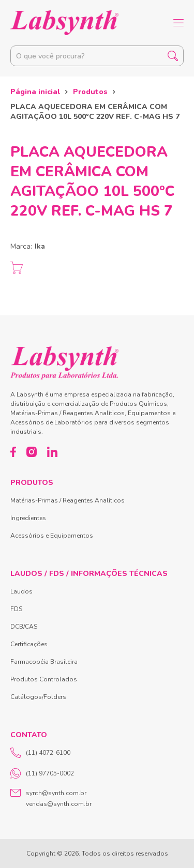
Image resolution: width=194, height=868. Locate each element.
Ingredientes (28, 518)
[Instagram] (32, 452)
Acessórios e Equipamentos (52, 536)
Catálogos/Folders (38, 697)
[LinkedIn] (52, 452)
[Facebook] (13, 452)
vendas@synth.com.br (59, 804)
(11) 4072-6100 (40, 753)
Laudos (21, 591)
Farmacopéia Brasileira (44, 662)
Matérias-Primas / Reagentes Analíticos (68, 500)
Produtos (90, 92)
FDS (16, 609)
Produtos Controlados (44, 679)
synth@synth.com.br (56, 793)
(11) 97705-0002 (42, 773)
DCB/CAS (24, 627)
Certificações (29, 644)
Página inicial (35, 92)
